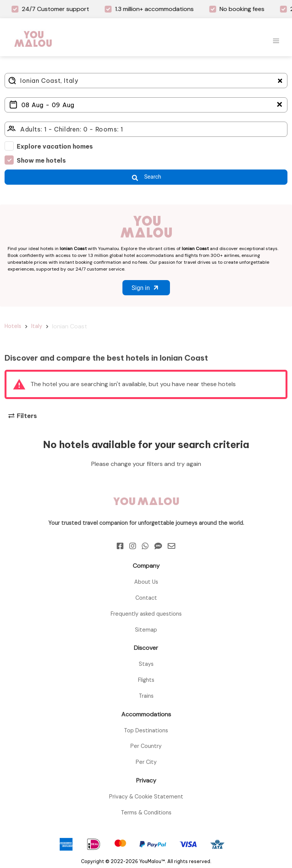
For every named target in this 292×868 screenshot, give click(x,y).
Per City (146, 762)
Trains (146, 696)
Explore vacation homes (55, 146)
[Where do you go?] (146, 81)
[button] (276, 41)
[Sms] (158, 546)
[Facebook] (120, 546)
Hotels (13, 326)
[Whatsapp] (145, 546)
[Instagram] (133, 546)
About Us (146, 582)
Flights (146, 680)
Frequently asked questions (146, 614)
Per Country (146, 746)
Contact (146, 598)
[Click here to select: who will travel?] (146, 129)
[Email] (171, 546)
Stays (146, 664)
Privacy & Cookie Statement (146, 797)
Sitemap (146, 630)
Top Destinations (146, 730)
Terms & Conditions (146, 813)
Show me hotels (41, 160)
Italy (37, 326)
